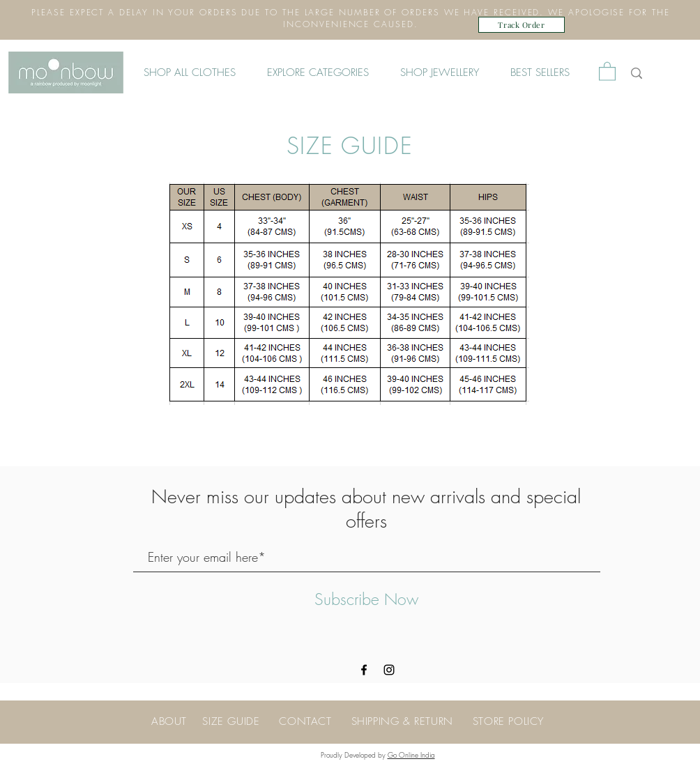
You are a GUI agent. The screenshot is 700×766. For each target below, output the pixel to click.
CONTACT (315, 721)
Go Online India (411, 755)
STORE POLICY (508, 721)
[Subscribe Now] (366, 600)
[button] (323, 72)
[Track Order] (522, 25)
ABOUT (169, 721)
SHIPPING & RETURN (402, 721)
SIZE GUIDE (231, 721)
